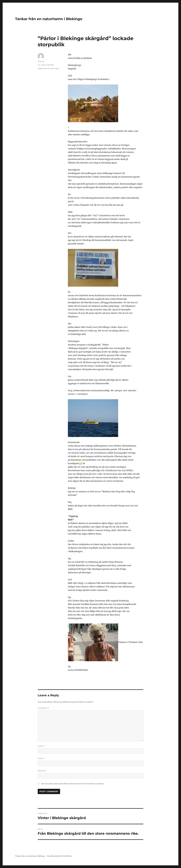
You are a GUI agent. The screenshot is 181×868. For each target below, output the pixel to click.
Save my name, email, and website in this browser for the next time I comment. (73, 784)
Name (41, 746)
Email (41, 758)
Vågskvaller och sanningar (49, 68)
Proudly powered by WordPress (60, 856)
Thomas (41, 61)
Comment (43, 708)
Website (42, 771)
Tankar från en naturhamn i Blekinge (49, 19)
